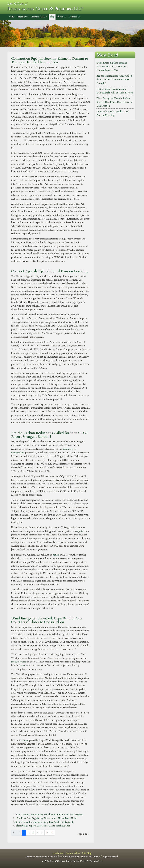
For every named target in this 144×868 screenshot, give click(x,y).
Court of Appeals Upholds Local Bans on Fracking (49, 271)
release (25, 740)
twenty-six (25, 666)
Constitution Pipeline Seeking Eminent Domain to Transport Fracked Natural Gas (50, 60)
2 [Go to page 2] (29, 833)
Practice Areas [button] (38, 17)
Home (12, 17)
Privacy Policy (73, 853)
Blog (52, 17)
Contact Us (74, 17)
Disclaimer (58, 853)
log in (72, 865)
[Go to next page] (47, 833)
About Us (62, 17)
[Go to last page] (52, 833)
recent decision (19, 662)
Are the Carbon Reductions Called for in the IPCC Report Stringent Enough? (50, 435)
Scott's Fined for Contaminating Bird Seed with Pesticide (45, 822)
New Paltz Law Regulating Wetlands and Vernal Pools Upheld (47, 818)
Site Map (87, 853)
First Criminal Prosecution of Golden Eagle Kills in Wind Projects (49, 815)
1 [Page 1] (24, 833)
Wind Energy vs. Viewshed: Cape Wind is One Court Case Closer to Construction (47, 620)
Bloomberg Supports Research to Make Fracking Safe (43, 826)
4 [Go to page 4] (38, 833)
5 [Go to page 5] (42, 833)
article (56, 555)
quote (81, 531)
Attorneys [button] (22, 17)
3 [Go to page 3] (33, 833)
